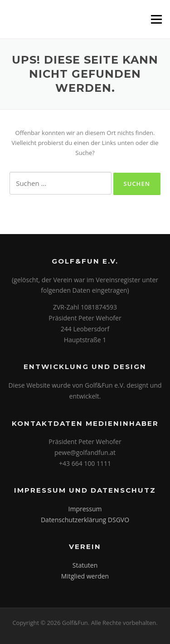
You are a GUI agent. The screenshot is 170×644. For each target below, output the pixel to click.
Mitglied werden (85, 576)
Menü (156, 19)
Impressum (85, 509)
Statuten (85, 565)
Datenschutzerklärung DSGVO (85, 520)
